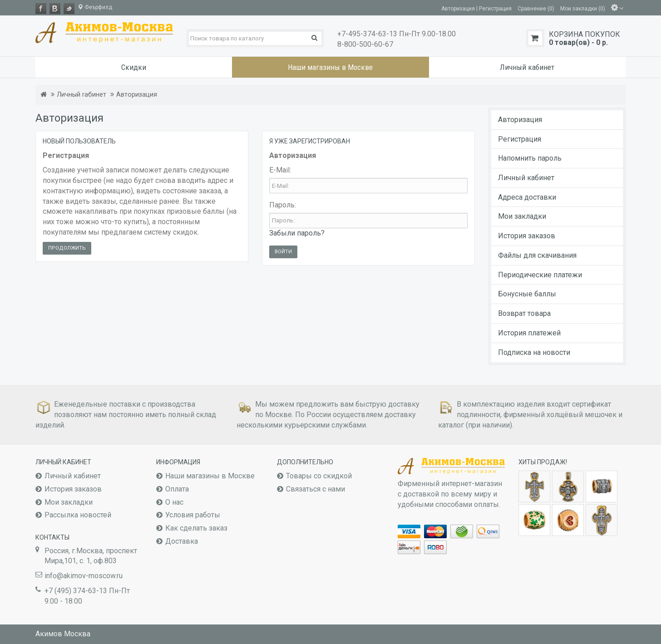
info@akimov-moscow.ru (84, 576)
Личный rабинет (81, 95)
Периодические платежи (540, 275)
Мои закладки (522, 216)
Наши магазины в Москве (210, 476)
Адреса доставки (527, 197)
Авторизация (137, 95)
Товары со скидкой (319, 476)
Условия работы (193, 515)
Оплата (177, 489)
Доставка (182, 541)
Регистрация (520, 139)
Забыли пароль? (297, 233)
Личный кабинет (526, 178)
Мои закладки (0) (583, 8)
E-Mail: (280, 170)
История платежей (529, 333)
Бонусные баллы (527, 294)
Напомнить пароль (530, 158)
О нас (174, 502)
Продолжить (67, 248)
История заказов (527, 236)
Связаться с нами (316, 489)
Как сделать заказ (196, 528)
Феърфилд (95, 7)
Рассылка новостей (78, 515)
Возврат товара (524, 313)
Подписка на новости (534, 352)
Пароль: (283, 205)
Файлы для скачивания (537, 255)
